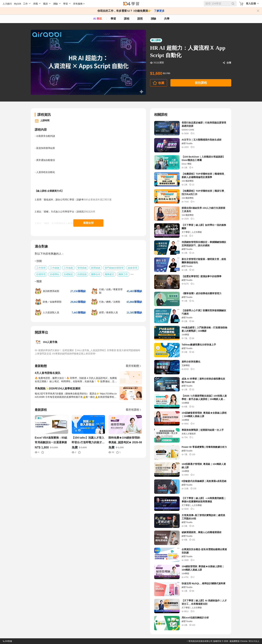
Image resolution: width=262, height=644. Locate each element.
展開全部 (88, 223)
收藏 (161, 83)
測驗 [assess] (153, 19)
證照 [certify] (140, 19)
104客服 (7, 641)
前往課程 (201, 83)
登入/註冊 (251, 4)
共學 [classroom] (167, 19)
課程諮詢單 (90, 212)
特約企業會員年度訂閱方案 (98, 200)
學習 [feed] (113, 19)
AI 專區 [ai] (98, 19)
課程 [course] (127, 19)
